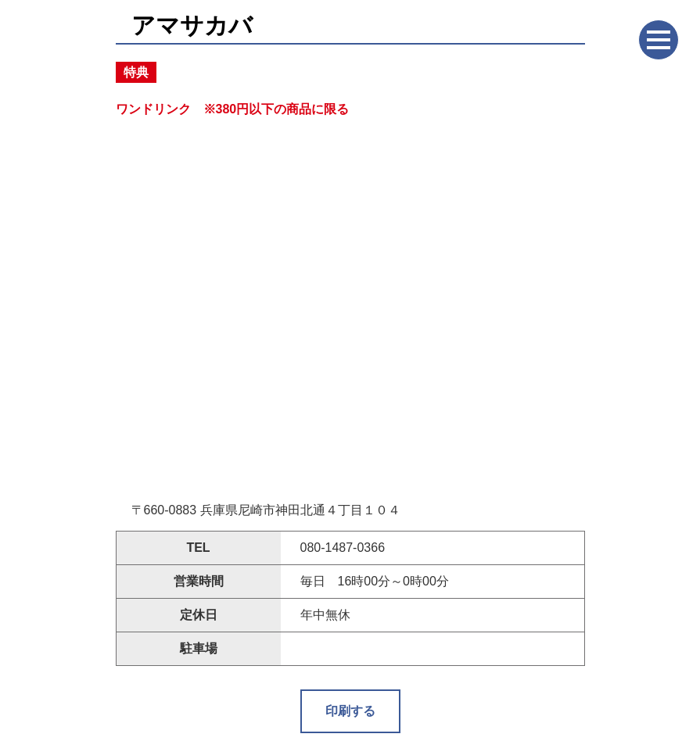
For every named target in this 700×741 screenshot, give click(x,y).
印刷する (350, 711)
